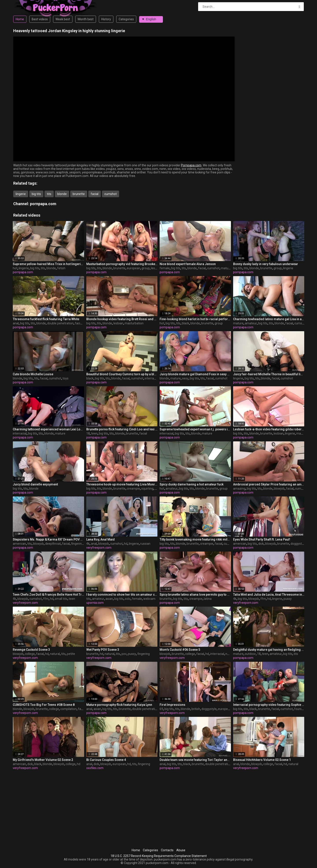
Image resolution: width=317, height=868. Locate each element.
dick (261, 544)
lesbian (156, 268)
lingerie (21, 194)
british (196, 709)
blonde (62, 194)
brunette (79, 194)
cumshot (111, 194)
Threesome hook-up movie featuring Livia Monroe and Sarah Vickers (122, 484)
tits (49, 194)
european (134, 268)
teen (94, 433)
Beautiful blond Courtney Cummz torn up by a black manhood (122, 374)
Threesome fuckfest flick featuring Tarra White (46, 319)
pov (124, 654)
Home (20, 19)
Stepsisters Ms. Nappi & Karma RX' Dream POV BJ (48, 539)
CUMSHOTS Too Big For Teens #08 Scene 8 (44, 705)
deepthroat (53, 544)
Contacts (167, 850)
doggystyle (298, 544)
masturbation (134, 323)
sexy (185, 378)
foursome (301, 709)
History (106, 19)
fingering (77, 544)
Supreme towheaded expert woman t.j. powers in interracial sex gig (195, 429)
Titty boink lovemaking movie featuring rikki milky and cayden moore (195, 539)
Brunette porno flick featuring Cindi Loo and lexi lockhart (122, 429)
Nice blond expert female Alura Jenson (188, 264)
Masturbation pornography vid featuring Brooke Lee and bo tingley (122, 264)
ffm (46, 599)
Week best (63, 19)
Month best (86, 19)
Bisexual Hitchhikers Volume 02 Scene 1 (262, 760)
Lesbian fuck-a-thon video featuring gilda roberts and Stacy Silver (269, 429)
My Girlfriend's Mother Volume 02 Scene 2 (43, 760)
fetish (61, 268)
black (185, 323)
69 (161, 709)
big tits (36, 194)
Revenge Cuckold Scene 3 (31, 650)
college (30, 654)
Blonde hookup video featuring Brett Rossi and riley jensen (122, 319)
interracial (152, 378)
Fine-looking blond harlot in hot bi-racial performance (195, 319)
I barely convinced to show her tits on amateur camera (122, 595)
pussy (288, 599)
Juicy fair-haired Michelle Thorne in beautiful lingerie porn (269, 374)
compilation (68, 709)
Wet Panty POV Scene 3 (103, 650)
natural (55, 654)
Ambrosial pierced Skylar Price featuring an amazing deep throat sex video (269, 484)
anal (16, 323)
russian (145, 544)
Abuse (181, 850)
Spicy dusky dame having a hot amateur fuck (192, 484)
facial (95, 194)
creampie (133, 489)
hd (126, 544)
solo (128, 599)
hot (15, 268)
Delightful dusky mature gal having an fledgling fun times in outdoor (269, 650)
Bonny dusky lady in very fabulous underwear (266, 264)
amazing (239, 489)
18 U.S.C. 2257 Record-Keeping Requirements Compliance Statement (159, 856)
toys (65, 378)
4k (88, 544)
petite (71, 654)
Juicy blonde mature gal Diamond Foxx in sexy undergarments (195, 374)
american (19, 544)
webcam (149, 599)
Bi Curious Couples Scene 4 (106, 760)
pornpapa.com (43, 204)
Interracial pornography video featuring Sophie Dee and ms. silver (269, 705)
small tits (61, 599)
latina (208, 599)
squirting (147, 489)
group (146, 268)
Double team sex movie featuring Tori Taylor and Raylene (195, 760)
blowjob (279, 489)
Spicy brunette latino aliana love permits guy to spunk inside (195, 595)
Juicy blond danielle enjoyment (35, 484)
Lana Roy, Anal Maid (100, 539)
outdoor (250, 654)
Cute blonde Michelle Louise (33, 374)
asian (109, 599)
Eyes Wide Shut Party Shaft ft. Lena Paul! (262, 539)
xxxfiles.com (95, 768)
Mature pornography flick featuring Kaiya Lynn (119, 705)
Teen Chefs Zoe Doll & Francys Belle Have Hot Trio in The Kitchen (48, 595)
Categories (126, 19)
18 (88, 433)
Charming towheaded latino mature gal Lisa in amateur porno (269, 319)
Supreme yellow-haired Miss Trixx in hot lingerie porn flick (48, 264)
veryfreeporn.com (99, 548)
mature (226, 268)
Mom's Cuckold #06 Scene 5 (180, 650)
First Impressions (172, 705)
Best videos (40, 19)
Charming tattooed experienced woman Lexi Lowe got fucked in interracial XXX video (48, 429)
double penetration (60, 323)
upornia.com (95, 603)
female (165, 268)
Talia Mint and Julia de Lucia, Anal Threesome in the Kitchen (269, 595)
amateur (251, 323)
